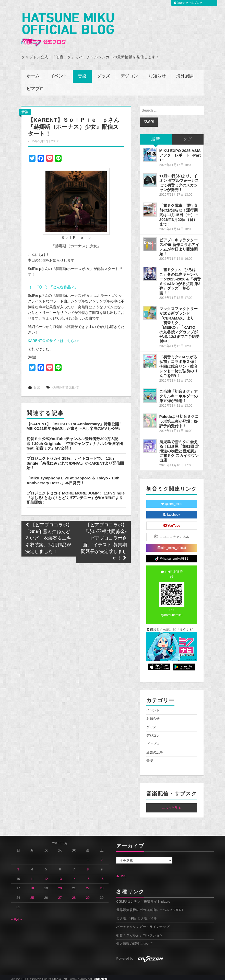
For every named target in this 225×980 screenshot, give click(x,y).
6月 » (18, 916)
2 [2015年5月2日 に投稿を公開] (102, 856)
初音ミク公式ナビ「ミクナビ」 (172, 626)
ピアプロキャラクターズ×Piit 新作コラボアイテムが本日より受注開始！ (179, 243)
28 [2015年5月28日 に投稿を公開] (74, 894)
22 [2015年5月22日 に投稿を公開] (88, 884)
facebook (172, 511)
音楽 (82, 72)
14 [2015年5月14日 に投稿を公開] (74, 875)
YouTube (172, 522)
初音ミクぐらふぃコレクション (139, 931)
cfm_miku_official (172, 544)
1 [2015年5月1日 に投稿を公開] (88, 856)
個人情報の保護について (134, 940)
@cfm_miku (172, 500)
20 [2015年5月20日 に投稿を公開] (60, 884)
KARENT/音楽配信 (65, 384)
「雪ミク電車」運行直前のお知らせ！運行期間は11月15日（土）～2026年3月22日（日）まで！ (179, 211)
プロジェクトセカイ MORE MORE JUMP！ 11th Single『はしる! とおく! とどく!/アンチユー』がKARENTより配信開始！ (76, 494)
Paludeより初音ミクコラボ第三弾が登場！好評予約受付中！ (179, 417)
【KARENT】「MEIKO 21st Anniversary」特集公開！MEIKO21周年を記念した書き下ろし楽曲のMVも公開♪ (75, 422)
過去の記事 (155, 749)
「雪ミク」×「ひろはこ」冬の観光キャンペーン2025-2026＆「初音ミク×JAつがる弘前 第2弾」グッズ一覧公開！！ (180, 278)
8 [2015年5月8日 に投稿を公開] (88, 866)
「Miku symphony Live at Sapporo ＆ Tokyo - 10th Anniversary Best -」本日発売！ (73, 476)
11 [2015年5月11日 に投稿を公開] (32, 875)
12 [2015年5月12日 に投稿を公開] (46, 875)
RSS (121, 872)
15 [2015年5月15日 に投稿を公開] (88, 875)
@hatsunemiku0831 (172, 555)
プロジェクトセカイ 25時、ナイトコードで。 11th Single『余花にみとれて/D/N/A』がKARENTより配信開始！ (75, 459)
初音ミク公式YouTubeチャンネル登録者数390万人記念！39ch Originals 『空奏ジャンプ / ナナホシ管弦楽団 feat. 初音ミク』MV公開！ (75, 440)
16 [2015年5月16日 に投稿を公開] (102, 875)
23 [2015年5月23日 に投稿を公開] (102, 884)
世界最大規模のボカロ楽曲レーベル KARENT (150, 906)
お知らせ (157, 72)
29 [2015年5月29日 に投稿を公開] (88, 894)
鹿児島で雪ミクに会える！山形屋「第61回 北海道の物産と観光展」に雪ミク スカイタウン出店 (179, 447)
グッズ (104, 72)
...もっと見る (172, 804)
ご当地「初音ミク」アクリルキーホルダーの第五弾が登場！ (179, 392)
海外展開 (185, 72)
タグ (188, 135)
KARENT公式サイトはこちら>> (53, 337)
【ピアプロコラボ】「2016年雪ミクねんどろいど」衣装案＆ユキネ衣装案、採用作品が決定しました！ (49, 535)
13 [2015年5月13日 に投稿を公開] (60, 875)
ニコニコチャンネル (172, 533)
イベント (59, 72)
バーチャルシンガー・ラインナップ (143, 923)
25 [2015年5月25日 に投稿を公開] (32, 894)
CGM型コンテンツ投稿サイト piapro (143, 898)
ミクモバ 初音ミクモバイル (137, 915)
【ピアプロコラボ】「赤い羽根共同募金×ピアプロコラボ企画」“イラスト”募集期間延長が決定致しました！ (104, 538)
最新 (156, 135)
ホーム (33, 72)
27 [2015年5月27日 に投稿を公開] (60, 894)
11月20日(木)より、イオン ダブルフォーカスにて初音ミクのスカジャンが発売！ (179, 179)
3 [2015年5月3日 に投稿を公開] (18, 866)
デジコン (129, 72)
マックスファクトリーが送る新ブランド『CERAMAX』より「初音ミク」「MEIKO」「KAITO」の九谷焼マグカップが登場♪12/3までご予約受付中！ (179, 321)
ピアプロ (35, 85)
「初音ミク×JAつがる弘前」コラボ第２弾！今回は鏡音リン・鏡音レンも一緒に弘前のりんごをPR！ (179, 362)
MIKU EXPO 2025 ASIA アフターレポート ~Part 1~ (180, 151)
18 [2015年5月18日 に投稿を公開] (32, 884)
